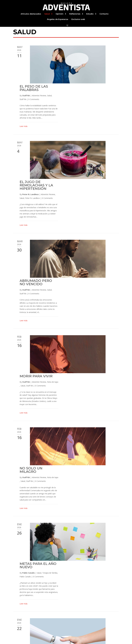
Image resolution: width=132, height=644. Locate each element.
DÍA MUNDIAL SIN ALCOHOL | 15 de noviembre (92, 570)
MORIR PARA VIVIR (93, 224)
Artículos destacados (31, 14)
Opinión (59, 14)
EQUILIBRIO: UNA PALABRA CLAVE (91, 456)
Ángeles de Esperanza (58, 19)
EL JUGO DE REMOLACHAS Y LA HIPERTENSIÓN (93, 109)
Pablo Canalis (85, 345)
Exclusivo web (78, 19)
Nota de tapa (109, 230)
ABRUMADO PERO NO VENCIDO (92, 169)
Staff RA (83, 58)
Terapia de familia (106, 345)
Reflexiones (75, 14)
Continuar (79, 622)
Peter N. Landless (87, 118)
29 (69, 622)
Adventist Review (96, 58)
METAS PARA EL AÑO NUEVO (95, 338)
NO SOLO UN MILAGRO (88, 280)
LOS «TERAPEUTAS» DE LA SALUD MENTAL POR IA (94, 397)
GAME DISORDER (91, 512)
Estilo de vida (94, 579)
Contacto (104, 14)
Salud (47, 14)
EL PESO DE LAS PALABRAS (90, 50)
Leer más (80, 88)
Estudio (90, 14)
